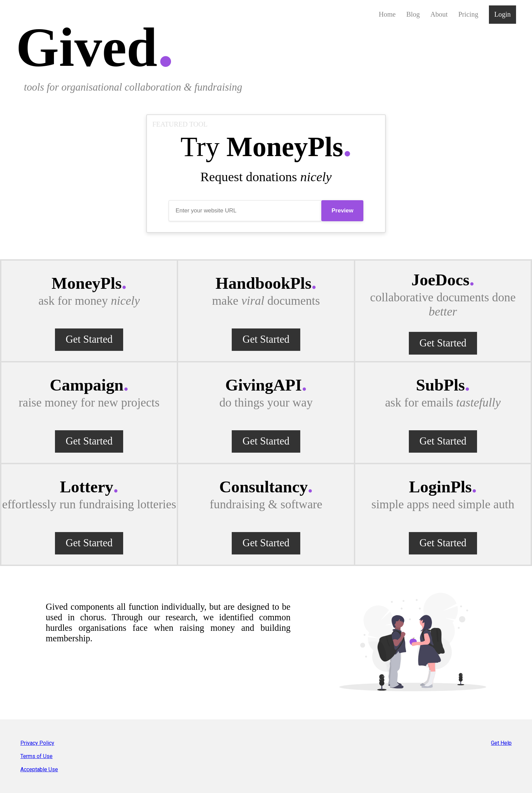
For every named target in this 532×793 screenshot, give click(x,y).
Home (387, 14)
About (439, 14)
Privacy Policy (37, 743)
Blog (413, 14)
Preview (342, 211)
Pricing (468, 14)
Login (503, 14)
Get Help (501, 743)
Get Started (89, 339)
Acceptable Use (39, 769)
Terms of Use (36, 756)
